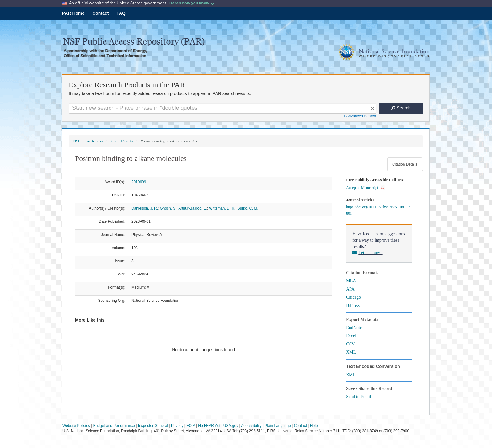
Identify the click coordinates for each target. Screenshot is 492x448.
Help (314, 426)
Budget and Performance (114, 426)
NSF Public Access (88, 141)
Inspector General (153, 426)
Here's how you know (192, 3)
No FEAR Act (209, 426)
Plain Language (278, 426)
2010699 (139, 182)
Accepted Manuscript (366, 188)
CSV (350, 344)
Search (401, 108)
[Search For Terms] (222, 108)
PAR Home (73, 13)
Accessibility (251, 426)
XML (351, 352)
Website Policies (76, 426)
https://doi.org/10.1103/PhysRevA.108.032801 (378, 210)
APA (350, 289)
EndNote (354, 328)
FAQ (121, 13)
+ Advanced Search (360, 116)
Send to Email (358, 397)
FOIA (191, 426)
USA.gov (231, 426)
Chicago (353, 297)
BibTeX (353, 305)
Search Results (121, 141)
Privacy (177, 426)
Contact (100, 13)
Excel (351, 336)
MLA (351, 281)
